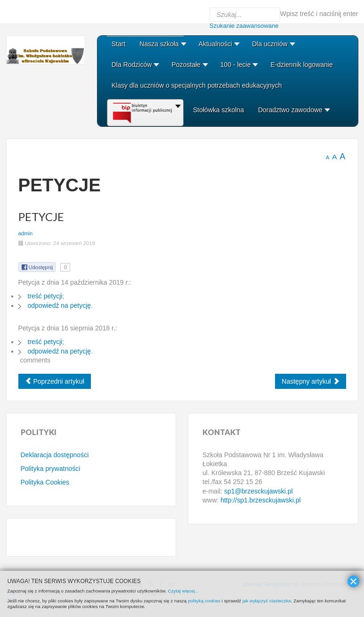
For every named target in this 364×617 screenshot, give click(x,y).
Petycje (41, 217)
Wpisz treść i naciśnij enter (319, 14)
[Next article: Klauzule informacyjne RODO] (310, 381)
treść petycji (45, 296)
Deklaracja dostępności (55, 455)
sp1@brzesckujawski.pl (259, 491)
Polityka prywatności (51, 469)
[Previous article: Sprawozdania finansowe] (55, 381)
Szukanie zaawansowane (244, 26)
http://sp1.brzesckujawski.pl (260, 500)
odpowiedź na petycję (60, 305)
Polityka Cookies (45, 482)
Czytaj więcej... (183, 591)
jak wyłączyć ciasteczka (267, 601)
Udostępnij (37, 267)
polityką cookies (204, 601)
